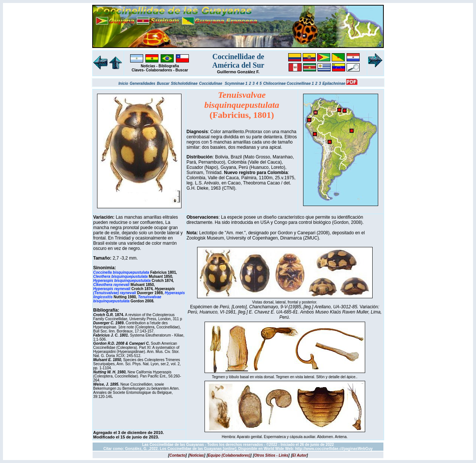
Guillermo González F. (238, 72)
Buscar (182, 70)
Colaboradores (159, 70)
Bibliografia (169, 66)
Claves (138, 70)
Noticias (148, 66)
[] (177, 455)
